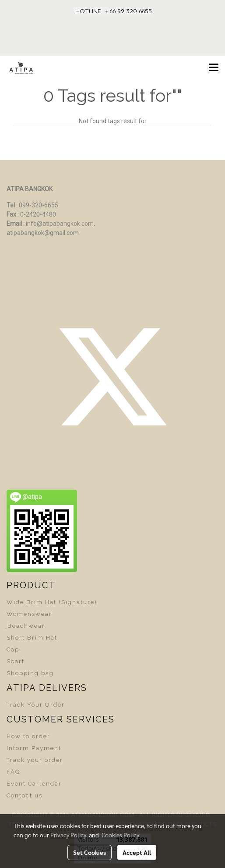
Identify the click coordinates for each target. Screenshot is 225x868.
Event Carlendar (34, 784)
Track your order (35, 760)
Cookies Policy (120, 835)
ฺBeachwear (26, 626)
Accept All (137, 852)
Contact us (25, 795)
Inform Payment (34, 748)
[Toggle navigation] (214, 68)
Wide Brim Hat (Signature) (52, 602)
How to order (28, 736)
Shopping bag (30, 673)
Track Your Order (36, 705)
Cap (13, 649)
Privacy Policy (68, 835)
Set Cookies (90, 852)
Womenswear (29, 614)
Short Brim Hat (32, 638)
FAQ (13, 772)
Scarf (16, 661)
